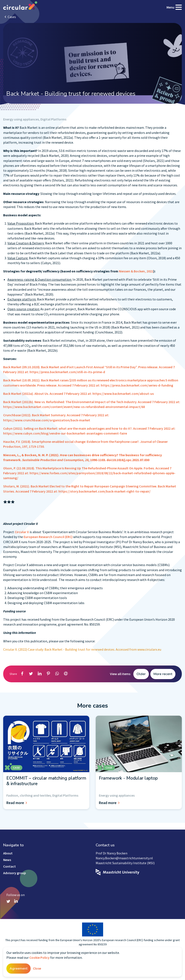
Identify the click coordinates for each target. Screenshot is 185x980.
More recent (163, 674)
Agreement (18, 969)
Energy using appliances (21, 119)
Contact (9, 866)
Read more (17, 803)
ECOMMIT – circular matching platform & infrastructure (46, 781)
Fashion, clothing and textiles (29, 795)
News (7, 860)
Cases (12, 17)
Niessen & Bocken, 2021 (136, 271)
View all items (120, 674)
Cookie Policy (39, 957)
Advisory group (15, 873)
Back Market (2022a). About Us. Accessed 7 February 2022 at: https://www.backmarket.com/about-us (78, 394)
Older (141, 674)
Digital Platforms (53, 119)
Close (37, 968)
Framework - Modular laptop (128, 778)
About (8, 853)
